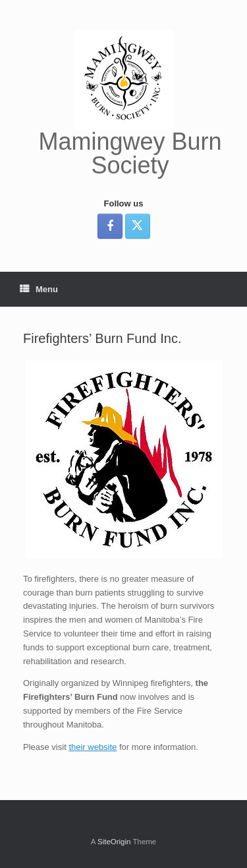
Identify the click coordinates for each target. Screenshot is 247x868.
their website (93, 747)
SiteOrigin (114, 842)
